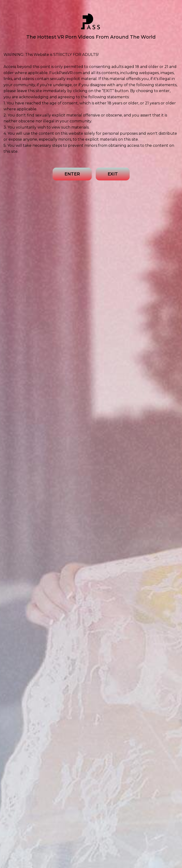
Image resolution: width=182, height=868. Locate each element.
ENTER (72, 174)
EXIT (113, 174)
